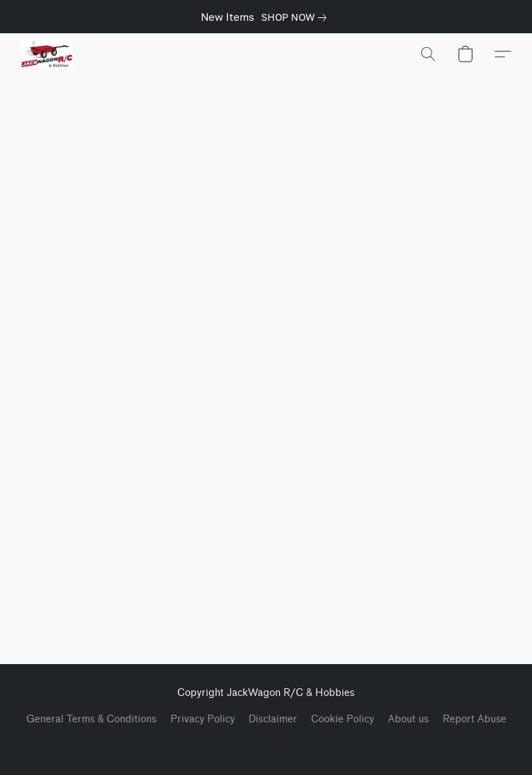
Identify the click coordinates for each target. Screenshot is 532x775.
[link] (296, 17)
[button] (47, 54)
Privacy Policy (203, 719)
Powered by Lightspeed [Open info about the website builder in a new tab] (266, 745)
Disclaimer (273, 719)
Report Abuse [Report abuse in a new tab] (475, 719)
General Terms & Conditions (91, 719)
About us (408, 719)
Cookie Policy (343, 719)
